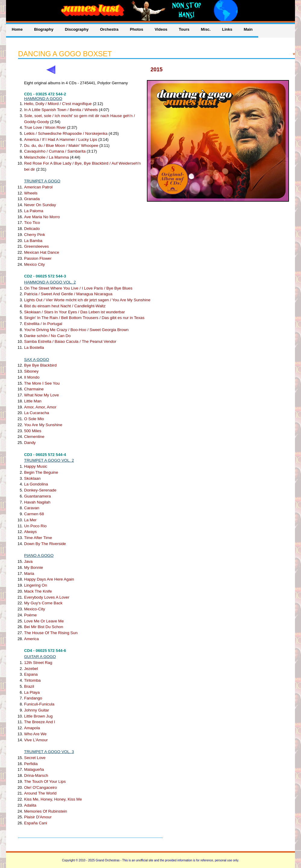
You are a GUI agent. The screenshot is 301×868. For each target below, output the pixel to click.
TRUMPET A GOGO (42, 181)
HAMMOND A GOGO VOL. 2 (50, 282)
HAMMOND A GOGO (43, 99)
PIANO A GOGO (39, 555)
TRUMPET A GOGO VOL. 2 (49, 460)
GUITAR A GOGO (40, 657)
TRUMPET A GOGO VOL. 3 (49, 752)
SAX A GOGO (37, 360)
